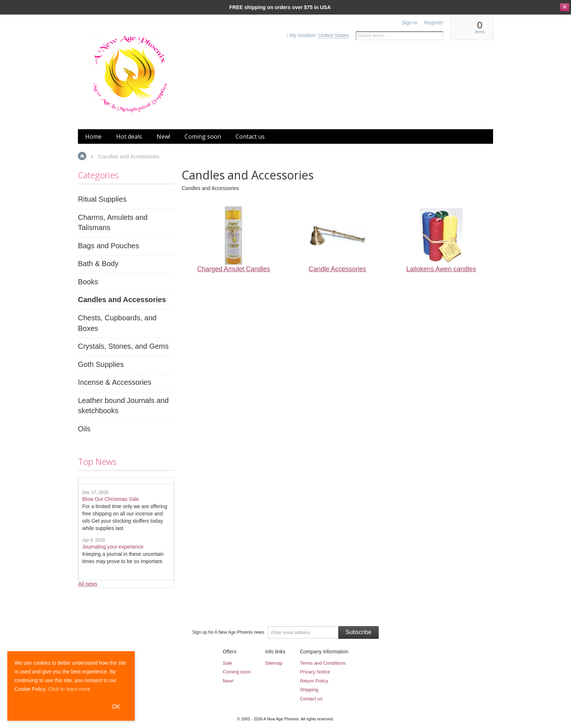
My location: (318, 35)
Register (434, 23)
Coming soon (237, 672)
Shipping (309, 690)
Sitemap (274, 663)
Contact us (311, 699)
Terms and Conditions (323, 663)
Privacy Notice (315, 672)
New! (228, 681)
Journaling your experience (113, 547)
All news (88, 584)
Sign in (409, 23)
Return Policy (314, 681)
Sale (228, 663)
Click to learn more (69, 689)
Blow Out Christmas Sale (111, 499)
